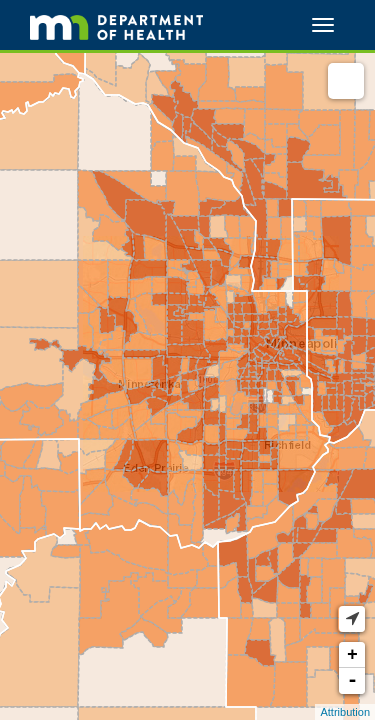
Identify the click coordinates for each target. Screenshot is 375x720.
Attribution (345, 712)
